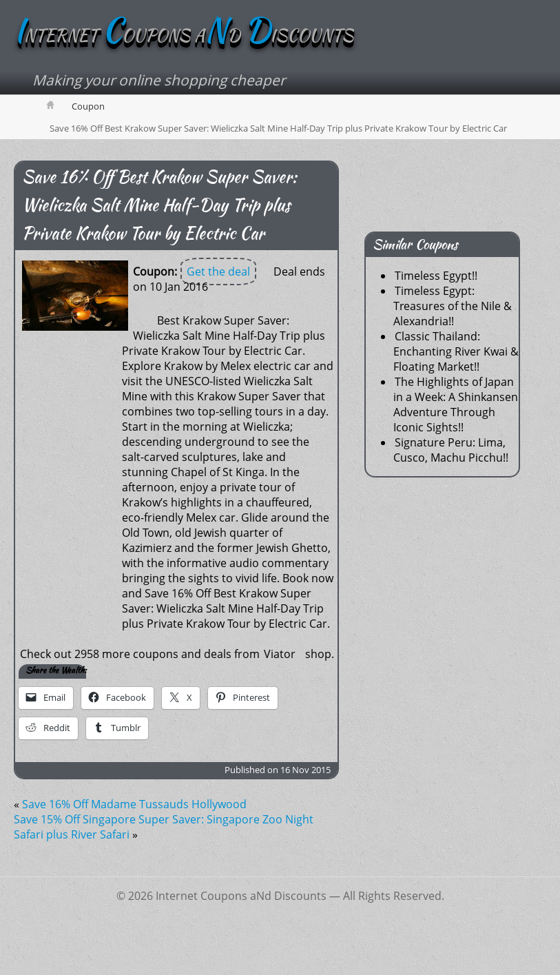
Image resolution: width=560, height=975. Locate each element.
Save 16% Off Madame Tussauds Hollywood (134, 804)
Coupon (88, 106)
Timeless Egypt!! (436, 276)
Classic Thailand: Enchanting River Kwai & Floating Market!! (456, 351)
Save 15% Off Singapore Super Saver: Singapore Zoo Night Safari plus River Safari (164, 827)
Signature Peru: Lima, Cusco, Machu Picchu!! (451, 450)
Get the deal (218, 271)
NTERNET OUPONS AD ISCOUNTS (184, 35)
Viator (280, 654)
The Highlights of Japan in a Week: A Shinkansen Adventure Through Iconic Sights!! (456, 404)
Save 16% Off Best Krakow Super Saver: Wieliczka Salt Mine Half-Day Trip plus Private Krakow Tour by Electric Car (159, 205)
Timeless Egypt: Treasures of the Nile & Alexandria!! (453, 306)
